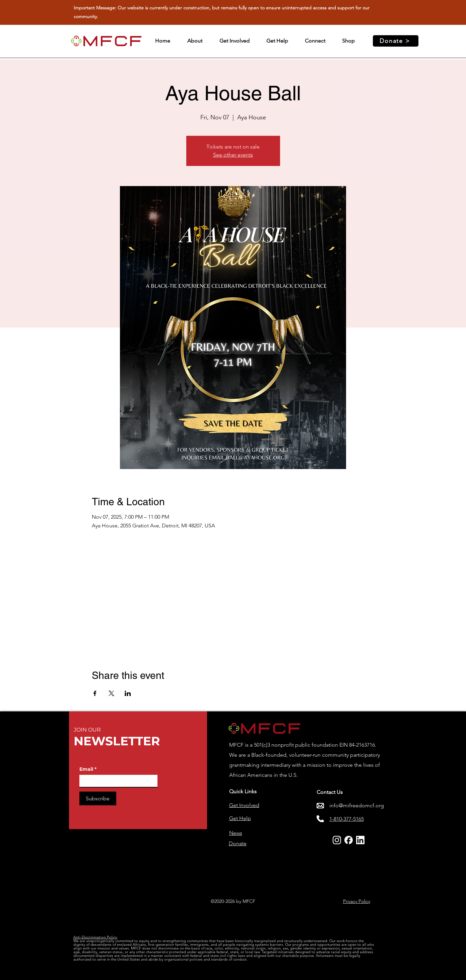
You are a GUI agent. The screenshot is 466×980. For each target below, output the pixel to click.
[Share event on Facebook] (95, 693)
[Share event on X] (111, 693)
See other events (233, 155)
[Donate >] (396, 41)
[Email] (116, 781)
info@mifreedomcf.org (357, 805)
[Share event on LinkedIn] (128, 693)
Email (88, 769)
